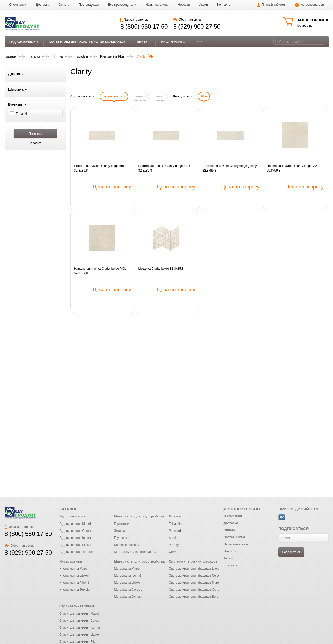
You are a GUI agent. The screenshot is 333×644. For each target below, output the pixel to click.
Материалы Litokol (127, 583)
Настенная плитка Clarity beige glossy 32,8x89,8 (229, 168)
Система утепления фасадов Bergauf (196, 597)
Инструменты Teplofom (76, 590)
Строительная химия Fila (77, 642)
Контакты (224, 5)
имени (140, 96)
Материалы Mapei (127, 569)
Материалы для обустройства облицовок (87, 42)
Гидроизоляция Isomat (75, 538)
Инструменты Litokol (74, 576)
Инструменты (173, 42)
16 (204, 96)
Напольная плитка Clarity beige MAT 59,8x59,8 (293, 168)
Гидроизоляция (24, 42)
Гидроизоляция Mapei (75, 524)
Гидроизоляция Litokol (75, 545)
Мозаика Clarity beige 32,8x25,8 (161, 269)
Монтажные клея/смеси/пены (135, 552)
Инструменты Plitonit (74, 583)
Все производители (122, 5)
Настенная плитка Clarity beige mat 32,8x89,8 (99, 168)
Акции (204, 5)
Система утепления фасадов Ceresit (195, 576)
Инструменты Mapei (74, 569)
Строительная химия (77, 606)
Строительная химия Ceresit (80, 621)
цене (160, 96)
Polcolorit (175, 531)
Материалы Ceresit (128, 590)
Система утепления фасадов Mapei (195, 583)
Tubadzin (175, 524)
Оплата (64, 5)
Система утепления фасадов (193, 561)
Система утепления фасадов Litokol (195, 569)
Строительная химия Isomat (80, 628)
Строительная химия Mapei (79, 614)
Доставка (43, 5)
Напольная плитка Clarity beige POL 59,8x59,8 (100, 271)
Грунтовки (121, 538)
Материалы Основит (129, 597)
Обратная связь (187, 20)
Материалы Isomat (127, 576)
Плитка (143, 42)
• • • (200, 42)
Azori (172, 538)
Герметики (121, 524)
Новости (184, 5)
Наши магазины (157, 5)
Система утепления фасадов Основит (197, 590)
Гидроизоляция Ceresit (76, 531)
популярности (114, 96)
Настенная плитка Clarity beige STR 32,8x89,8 (164, 168)
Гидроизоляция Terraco (76, 552)
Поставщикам (89, 5)
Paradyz (175, 545)
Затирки (120, 531)
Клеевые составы (127, 545)
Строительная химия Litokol (79, 635)
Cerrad (174, 552)
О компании (18, 5)
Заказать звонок (134, 20)
